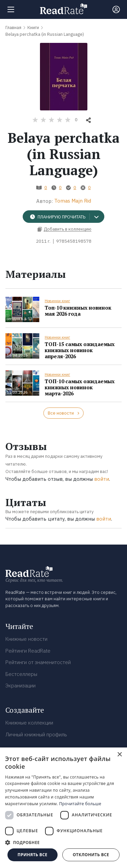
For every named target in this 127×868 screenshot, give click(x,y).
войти (102, 479)
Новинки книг (57, 301)
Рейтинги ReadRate (28, 651)
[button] (63, 842)
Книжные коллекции (29, 723)
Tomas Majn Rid (73, 201)
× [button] (119, 755)
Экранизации (20, 686)
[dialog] (63, 808)
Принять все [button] (33, 855)
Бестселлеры (21, 674)
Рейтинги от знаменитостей (38, 662)
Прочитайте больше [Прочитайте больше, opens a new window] (80, 804)
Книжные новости (26, 639)
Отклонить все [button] (91, 855)
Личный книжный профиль (36, 734)
